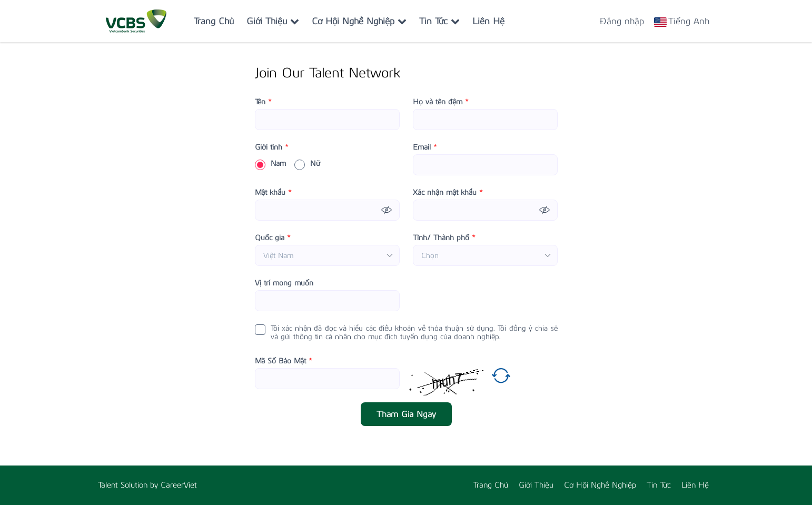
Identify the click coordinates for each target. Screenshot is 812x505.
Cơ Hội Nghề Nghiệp (359, 21)
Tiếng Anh (689, 21)
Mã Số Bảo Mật (284, 361)
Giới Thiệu (273, 21)
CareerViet (179, 485)
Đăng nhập (622, 21)
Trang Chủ (214, 21)
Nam (270, 164)
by (155, 485)
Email (425, 147)
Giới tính (272, 147)
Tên (263, 102)
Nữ (307, 164)
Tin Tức (439, 21)
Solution (135, 485)
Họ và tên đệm (441, 102)
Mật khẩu (273, 193)
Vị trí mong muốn (284, 283)
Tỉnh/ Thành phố (444, 238)
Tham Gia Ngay (406, 414)
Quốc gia (273, 238)
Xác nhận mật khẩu (448, 193)
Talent (109, 485)
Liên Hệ (488, 21)
